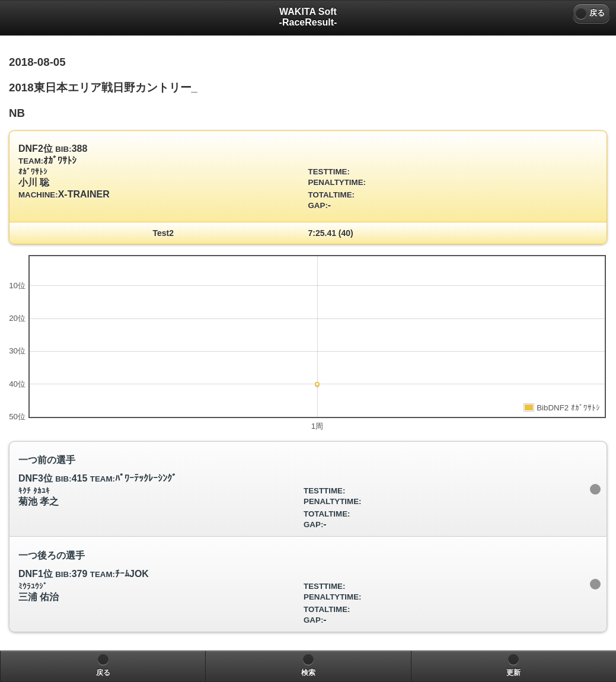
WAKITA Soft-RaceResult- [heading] (308, 17)
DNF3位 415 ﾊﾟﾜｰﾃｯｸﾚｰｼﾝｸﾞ (304, 492)
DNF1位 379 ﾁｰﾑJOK (304, 587)
